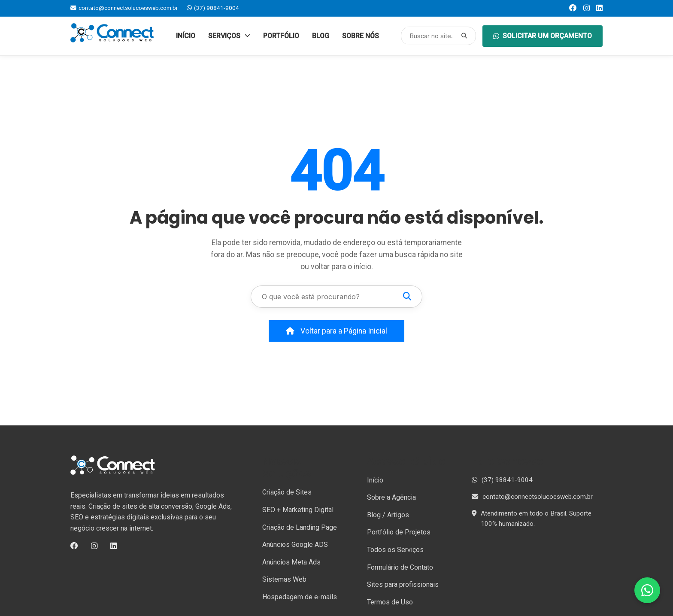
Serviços (229, 36)
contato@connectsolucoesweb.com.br (124, 8)
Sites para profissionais (403, 584)
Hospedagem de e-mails (300, 597)
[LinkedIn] (599, 8)
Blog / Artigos (388, 515)
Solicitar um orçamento (543, 36)
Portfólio (281, 36)
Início (186, 36)
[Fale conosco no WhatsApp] (647, 590)
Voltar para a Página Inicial (336, 331)
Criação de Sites (287, 492)
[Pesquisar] (464, 36)
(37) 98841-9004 (213, 8)
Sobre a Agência (391, 497)
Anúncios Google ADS (295, 545)
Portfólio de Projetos (399, 532)
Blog (321, 36)
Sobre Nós (361, 36)
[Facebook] (573, 8)
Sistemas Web (284, 579)
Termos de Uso (390, 602)
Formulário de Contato (400, 567)
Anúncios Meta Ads (291, 562)
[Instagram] (587, 8)
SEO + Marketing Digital (298, 510)
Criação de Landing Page (300, 527)
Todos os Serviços (395, 550)
